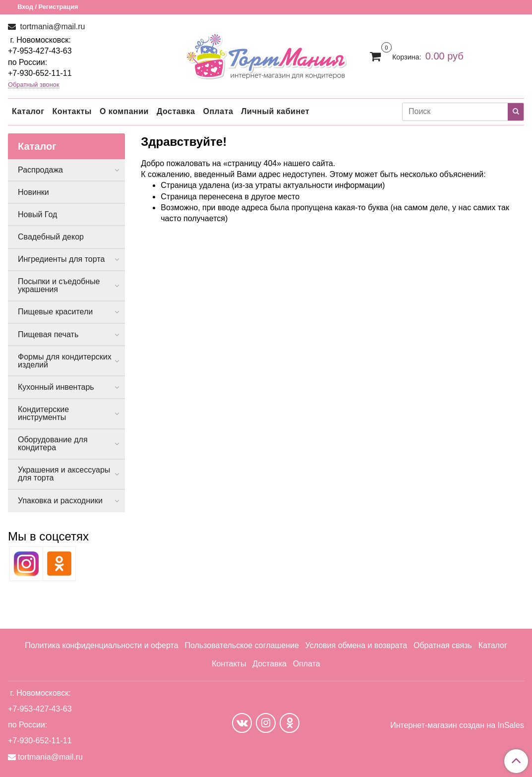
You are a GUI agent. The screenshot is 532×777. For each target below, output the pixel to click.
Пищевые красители (55, 312)
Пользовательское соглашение (241, 645)
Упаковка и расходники (60, 501)
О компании (124, 111)
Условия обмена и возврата (356, 645)
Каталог (28, 111)
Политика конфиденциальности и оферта (101, 645)
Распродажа (40, 170)
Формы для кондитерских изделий (65, 361)
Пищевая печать (48, 334)
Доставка (176, 111)
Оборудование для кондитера (53, 444)
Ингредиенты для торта (61, 259)
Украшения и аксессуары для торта (64, 474)
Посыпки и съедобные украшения (59, 285)
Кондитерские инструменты (43, 413)
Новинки (33, 192)
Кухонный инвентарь (56, 387)
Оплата (218, 111)
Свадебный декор (51, 237)
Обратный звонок (34, 85)
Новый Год (37, 214)
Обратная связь (443, 645)
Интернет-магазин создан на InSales (457, 725)
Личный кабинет (275, 111)
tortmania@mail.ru (51, 27)
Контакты (72, 111)
